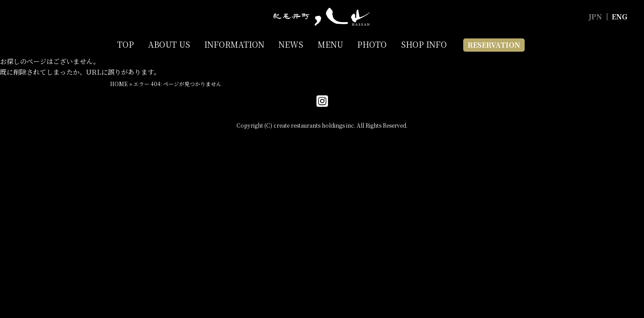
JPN (595, 17)
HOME (119, 84)
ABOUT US (169, 44)
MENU (330, 44)
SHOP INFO (424, 44)
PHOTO (372, 44)
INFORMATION (234, 44)
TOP (126, 44)
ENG (619, 17)
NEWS (291, 44)
